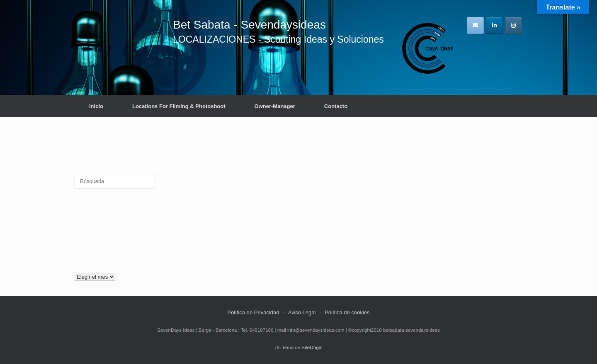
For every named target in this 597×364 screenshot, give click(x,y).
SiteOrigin (312, 347)
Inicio (96, 106)
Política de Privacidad (253, 312)
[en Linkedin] (494, 25)
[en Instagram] (513, 25)
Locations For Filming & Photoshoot (179, 106)
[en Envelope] (475, 25)
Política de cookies (347, 312)
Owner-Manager (275, 106)
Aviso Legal (301, 312)
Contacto (336, 106)
